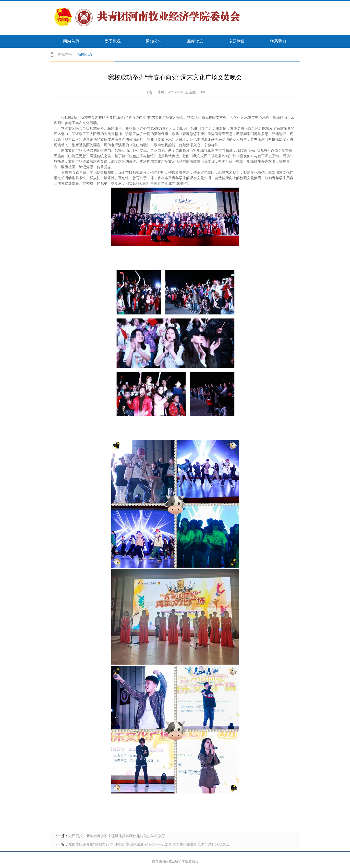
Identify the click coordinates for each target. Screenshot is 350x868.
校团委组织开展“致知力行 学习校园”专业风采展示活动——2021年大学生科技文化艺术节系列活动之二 (149, 844)
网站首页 (71, 41)
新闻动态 (195, 41)
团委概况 (113, 41)
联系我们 (278, 41)
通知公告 (154, 41)
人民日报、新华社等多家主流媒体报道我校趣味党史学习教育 (117, 836)
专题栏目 (237, 41)
